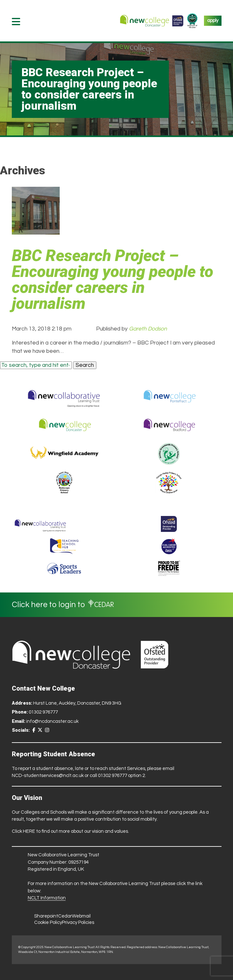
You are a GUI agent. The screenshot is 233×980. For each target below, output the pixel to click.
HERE (29, 831)
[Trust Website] (40, 524)
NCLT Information (47, 898)
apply (213, 21)
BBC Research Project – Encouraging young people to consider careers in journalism (113, 279)
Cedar (65, 916)
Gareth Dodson (148, 329)
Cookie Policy (48, 922)
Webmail (81, 916)
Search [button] (85, 365)
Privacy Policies (78, 922)
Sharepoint (46, 916)
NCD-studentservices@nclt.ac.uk (48, 776)
